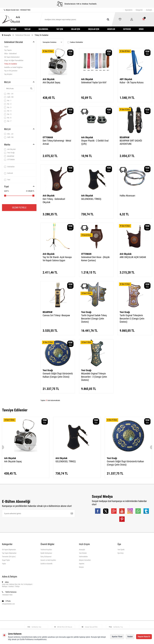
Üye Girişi (121, 553)
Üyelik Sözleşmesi (46, 553)
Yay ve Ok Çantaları (11, 71)
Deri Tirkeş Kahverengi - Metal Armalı (57, 142)
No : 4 (8, 111)
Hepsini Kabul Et (144, 637)
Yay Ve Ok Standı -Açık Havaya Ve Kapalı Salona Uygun (57, 259)
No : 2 (8, 104)
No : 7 (8, 121)
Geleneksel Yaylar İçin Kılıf (94, 82)
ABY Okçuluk (126, 79)
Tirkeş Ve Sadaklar (11, 64)
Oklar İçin (76, 29)
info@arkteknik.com (8, 604)
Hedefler (111, 29)
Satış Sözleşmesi (46, 557)
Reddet (130, 637)
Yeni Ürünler (83, 553)
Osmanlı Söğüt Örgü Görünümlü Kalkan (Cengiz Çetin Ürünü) (58, 375)
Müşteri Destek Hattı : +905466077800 (16, 10)
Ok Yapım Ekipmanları (9, 550)
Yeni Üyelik (121, 550)
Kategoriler (139, 10)
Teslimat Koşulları (46, 550)
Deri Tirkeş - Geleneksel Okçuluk (54, 201)
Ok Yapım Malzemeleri (12, 57)
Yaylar (27, 29)
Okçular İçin (94, 29)
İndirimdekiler (83, 557)
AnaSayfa (149, 10)
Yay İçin (60, 29)
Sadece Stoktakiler (75, 42)
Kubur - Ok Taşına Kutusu (132, 82)
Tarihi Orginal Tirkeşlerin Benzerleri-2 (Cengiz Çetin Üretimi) (132, 319)
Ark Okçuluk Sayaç (51, 82)
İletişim (81, 567)
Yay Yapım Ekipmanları (9, 553)
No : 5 (8, 114)
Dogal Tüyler (6, 560)
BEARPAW (9, 156)
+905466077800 (7, 595)
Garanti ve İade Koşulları (48, 560)
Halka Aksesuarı (127, 196)
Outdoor (127, 29)
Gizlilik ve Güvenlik (46, 564)
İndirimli (9, 173)
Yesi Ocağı (9, 153)
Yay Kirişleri (8, 74)
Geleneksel (43, 29)
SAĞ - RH (9, 97)
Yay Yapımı (8, 50)
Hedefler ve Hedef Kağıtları (13, 67)
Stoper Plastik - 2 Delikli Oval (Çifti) (95, 142)
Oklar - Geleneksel (10, 54)
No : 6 (8, 118)
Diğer (141, 29)
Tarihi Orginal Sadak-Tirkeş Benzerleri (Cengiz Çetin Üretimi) (94, 319)
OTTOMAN (9, 160)
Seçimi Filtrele (19, 208)
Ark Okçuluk (10, 149)
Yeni (7, 180)
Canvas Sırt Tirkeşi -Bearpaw (56, 315)
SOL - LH (9, 94)
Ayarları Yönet (117, 637)
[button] (2, 447)
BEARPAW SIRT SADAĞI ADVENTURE (131, 142)
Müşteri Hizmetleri (85, 560)
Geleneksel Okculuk (23, 35)
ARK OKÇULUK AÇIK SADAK (133, 257)
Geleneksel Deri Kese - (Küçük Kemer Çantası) (95, 259)
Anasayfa (6, 35)
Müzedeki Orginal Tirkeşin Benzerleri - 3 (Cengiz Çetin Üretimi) (94, 377)
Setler (13, 29)
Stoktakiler (9, 167)
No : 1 (8, 101)
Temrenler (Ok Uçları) (9, 557)
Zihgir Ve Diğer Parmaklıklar (14, 60)
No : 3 (8, 107)
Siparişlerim (129, 10)
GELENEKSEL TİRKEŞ (91, 199)
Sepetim (82, 564)
